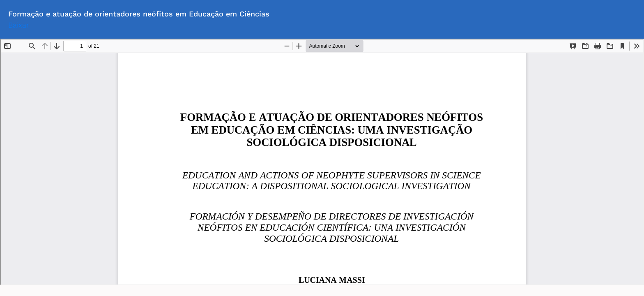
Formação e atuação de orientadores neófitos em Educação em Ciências (139, 14)
